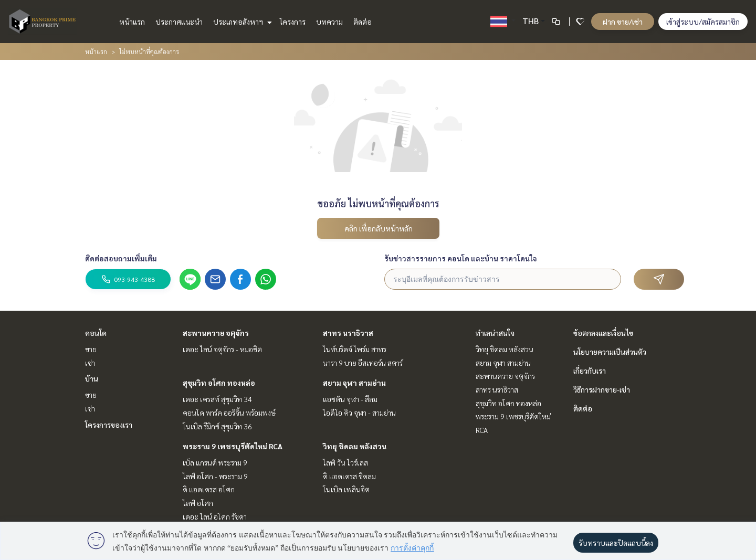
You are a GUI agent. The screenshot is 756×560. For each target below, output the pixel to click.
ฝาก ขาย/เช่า (623, 22)
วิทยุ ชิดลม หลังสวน (355, 446)
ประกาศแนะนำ (179, 22)
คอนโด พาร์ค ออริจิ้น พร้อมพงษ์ (229, 413)
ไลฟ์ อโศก (198, 503)
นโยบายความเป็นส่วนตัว (610, 352)
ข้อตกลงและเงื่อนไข (603, 333)
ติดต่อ (363, 22)
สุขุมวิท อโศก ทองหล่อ (219, 383)
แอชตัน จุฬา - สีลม (350, 399)
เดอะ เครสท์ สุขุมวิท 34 (217, 399)
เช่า (90, 363)
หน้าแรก (132, 22)
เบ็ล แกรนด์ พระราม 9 (215, 462)
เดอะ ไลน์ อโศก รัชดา (215, 516)
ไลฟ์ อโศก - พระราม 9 (215, 476)
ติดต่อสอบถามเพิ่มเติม (121, 258)
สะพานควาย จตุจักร (216, 333)
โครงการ (293, 22)
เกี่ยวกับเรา (590, 371)
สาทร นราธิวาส (348, 333)
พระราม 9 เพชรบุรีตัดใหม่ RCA (233, 446)
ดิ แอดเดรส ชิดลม (349, 476)
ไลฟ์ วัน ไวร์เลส (345, 462)
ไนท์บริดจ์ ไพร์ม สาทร (355, 349)
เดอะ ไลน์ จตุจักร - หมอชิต (222, 349)
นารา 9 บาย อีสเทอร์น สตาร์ (363, 363)
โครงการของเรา (109, 425)
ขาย (91, 349)
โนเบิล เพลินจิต (346, 489)
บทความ (329, 22)
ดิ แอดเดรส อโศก (209, 489)
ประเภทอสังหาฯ (241, 22)
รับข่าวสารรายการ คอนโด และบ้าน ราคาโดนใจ (461, 258)
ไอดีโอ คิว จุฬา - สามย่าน (359, 413)
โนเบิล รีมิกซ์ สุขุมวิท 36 (217, 426)
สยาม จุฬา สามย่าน (354, 383)
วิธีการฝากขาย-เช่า (602, 389)
